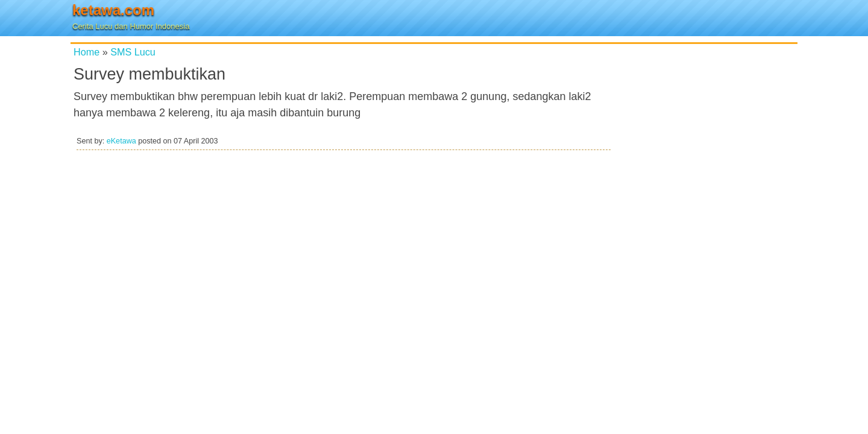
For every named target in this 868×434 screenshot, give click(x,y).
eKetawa (121, 141)
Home (86, 52)
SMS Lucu (133, 52)
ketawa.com (113, 10)
